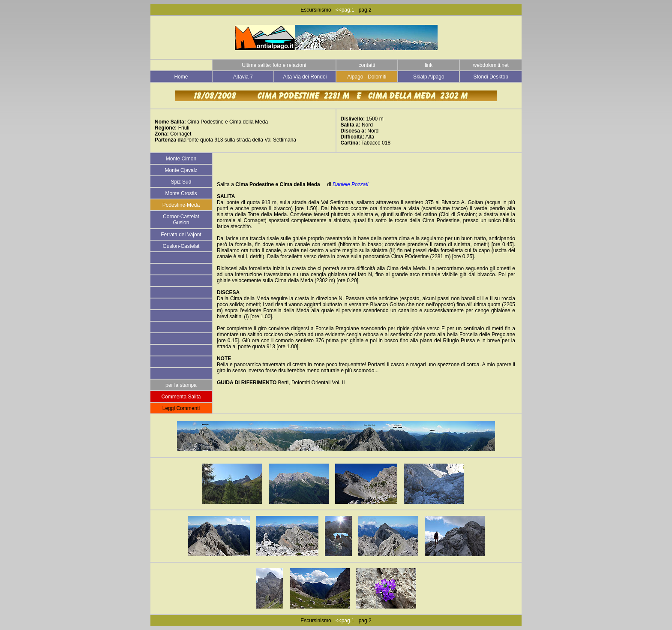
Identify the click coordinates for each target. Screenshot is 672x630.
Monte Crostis (181, 193)
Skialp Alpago (429, 77)
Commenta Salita (181, 397)
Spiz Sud (181, 182)
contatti (367, 65)
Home (181, 77)
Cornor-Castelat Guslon (181, 220)
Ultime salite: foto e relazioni (274, 65)
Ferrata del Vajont (181, 235)
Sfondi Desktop (491, 77)
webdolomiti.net (491, 65)
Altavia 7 (243, 77)
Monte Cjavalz (181, 170)
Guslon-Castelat (181, 246)
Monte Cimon (181, 159)
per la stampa (181, 385)
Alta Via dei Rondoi (305, 77)
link (429, 65)
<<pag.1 (343, 10)
